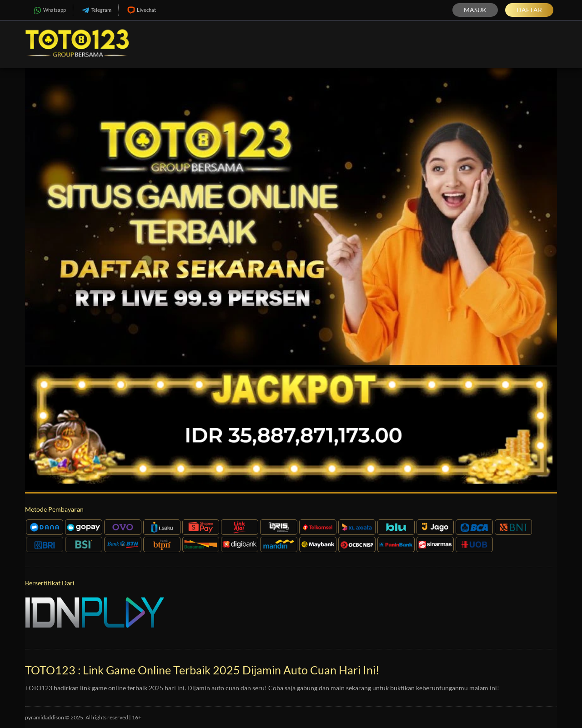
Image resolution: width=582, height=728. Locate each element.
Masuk (475, 10)
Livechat (141, 10)
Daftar (529, 10)
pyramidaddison (45, 717)
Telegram (96, 10)
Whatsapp (49, 10)
